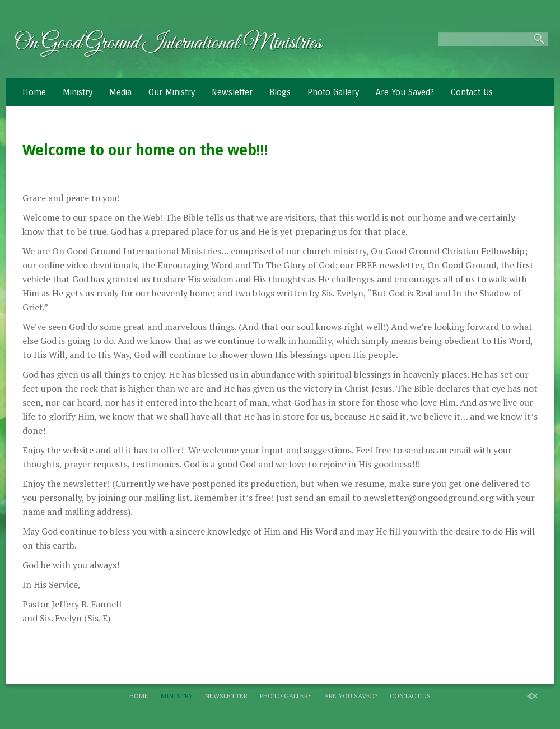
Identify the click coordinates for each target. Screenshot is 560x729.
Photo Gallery (333, 92)
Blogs (280, 92)
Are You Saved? (405, 92)
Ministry (78, 92)
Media (120, 92)
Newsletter (232, 92)
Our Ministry (172, 92)
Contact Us (472, 92)
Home (34, 92)
